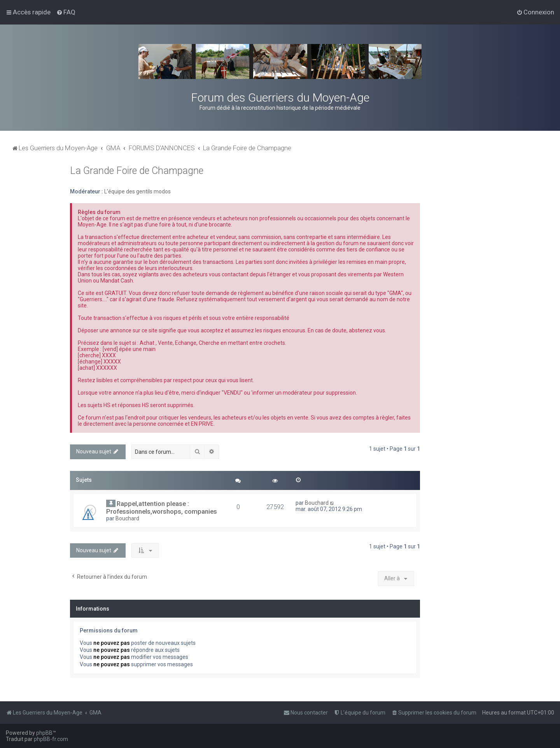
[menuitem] (66, 12)
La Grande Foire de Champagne (137, 171)
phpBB (44, 733)
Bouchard (127, 518)
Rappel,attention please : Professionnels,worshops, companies (162, 507)
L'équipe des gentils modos (137, 191)
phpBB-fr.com (51, 739)
